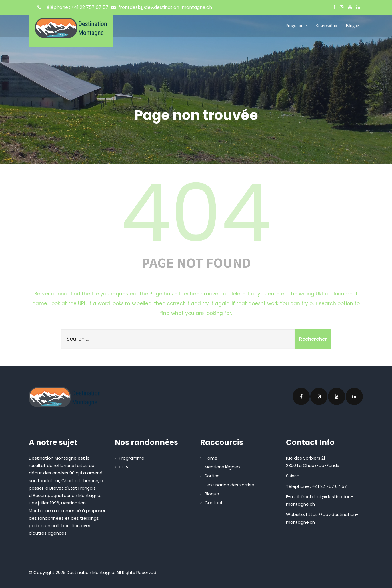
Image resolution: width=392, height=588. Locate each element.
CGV (124, 467)
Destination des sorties (229, 485)
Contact (214, 503)
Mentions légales (223, 467)
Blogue (352, 26)
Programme (296, 26)
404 (196, 213)
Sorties (212, 476)
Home (211, 458)
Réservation (326, 26)
